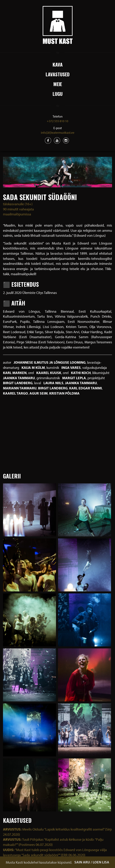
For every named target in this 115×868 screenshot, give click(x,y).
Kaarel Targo (15, 393)
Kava (58, 64)
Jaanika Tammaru (19, 378)
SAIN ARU (82, 862)
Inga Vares (71, 368)
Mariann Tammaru (20, 388)
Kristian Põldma (64, 393)
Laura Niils (53, 383)
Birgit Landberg (18, 383)
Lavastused (58, 74)
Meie (58, 84)
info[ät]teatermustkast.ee (58, 133)
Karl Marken (15, 373)
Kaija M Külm (33, 368)
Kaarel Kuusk (49, 373)
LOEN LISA (101, 862)
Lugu (58, 94)
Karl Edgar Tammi (86, 388)
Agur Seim (39, 393)
